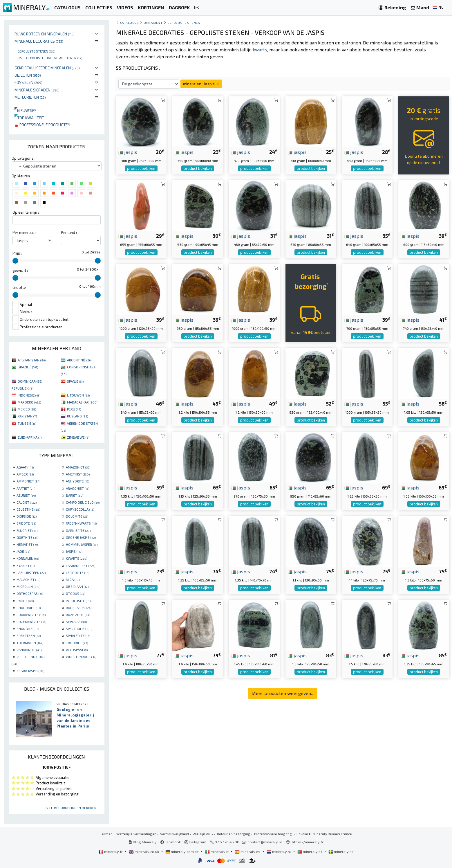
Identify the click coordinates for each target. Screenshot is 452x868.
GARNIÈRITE (78, 530)
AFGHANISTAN (32, 360)
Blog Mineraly (143, 842)
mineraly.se (341, 851)
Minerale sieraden (37, 90)
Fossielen (28, 82)
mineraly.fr (111, 851)
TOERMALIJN (30, 643)
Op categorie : (23, 158)
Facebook (171, 842)
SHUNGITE (28, 629)
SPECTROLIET (79, 629)
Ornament (153, 22)
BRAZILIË (28, 367)
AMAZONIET (78, 467)
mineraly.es (248, 851)
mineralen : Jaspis (201, 84)
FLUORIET (27, 530)
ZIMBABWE (78, 437)
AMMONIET (28, 481)
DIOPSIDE (27, 516)
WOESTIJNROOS (81, 657)
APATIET (26, 488)
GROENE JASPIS (81, 537)
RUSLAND (77, 416)
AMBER (25, 474)
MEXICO (27, 409)
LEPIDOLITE (77, 572)
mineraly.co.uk (144, 851)
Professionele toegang (273, 834)
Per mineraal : (24, 233)
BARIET (75, 495)
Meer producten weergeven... (283, 693)
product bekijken (141, 168)
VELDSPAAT (77, 650)
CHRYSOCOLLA (80, 509)
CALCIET (27, 502)
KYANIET (26, 566)
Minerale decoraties (39, 41)
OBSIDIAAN (77, 586)
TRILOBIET (77, 643)
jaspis (128, 152)
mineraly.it (217, 851)
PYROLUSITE (78, 601)
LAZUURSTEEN (31, 572)
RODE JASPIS (79, 608)
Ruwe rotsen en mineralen (45, 34)
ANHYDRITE (77, 481)
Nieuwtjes (26, 110)
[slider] (15, 261)
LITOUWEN (78, 395)
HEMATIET (27, 544)
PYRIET (25, 601)
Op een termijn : (26, 212)
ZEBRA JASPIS (30, 671)
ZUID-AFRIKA (30, 437)
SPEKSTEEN (29, 635)
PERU (74, 409)
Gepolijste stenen (36, 51)
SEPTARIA (76, 622)
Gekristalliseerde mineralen (47, 68)
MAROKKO (29, 402)
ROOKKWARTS (31, 615)
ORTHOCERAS (30, 593)
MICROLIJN (28, 586)
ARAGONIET (77, 488)
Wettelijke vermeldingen (136, 834)
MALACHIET (28, 579)
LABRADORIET (81, 566)
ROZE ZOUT (78, 615)
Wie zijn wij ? (203, 834)
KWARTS (76, 558)
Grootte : (20, 287)
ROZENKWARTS (31, 622)
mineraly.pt (310, 851)
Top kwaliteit (29, 118)
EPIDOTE (26, 523)
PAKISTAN (28, 416)
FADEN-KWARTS (81, 523)
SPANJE (75, 381)
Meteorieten (30, 97)
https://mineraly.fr (308, 842)
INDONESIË (29, 395)
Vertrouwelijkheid (175, 834)
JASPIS (74, 551)
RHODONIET (29, 608)
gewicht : (20, 270)
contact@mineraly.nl (265, 842)
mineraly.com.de (182, 851)
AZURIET (26, 495)
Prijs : (17, 253)
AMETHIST (78, 474)
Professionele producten (42, 125)
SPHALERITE (78, 635)
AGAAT (25, 467)
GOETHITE (27, 537)
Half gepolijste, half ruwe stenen (50, 58)
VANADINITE (29, 650)
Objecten (28, 75)
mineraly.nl (279, 851)
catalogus (130, 22)
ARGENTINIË (79, 360)
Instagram (195, 842)
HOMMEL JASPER (82, 544)
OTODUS (75, 593)
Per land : (69, 233)
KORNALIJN (28, 558)
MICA (73, 579)
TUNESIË (27, 423)
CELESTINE (28, 509)
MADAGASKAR (83, 402)
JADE (23, 551)
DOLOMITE (77, 516)
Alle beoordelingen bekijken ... (73, 808)
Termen (106, 834)
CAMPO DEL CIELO (83, 502)
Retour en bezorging (234, 834)
